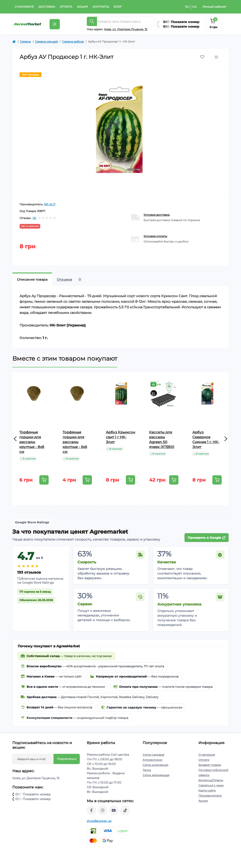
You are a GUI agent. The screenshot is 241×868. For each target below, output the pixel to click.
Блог (118, 7)
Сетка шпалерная (155, 765)
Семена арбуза (73, 42)
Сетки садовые (153, 755)
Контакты (101, 7)
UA (194, 7)
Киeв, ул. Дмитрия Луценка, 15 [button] (126, 29)
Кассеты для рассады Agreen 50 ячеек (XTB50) (162, 439)
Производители (210, 796)
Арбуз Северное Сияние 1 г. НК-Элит (206, 439)
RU (187, 7)
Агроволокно (152, 760)
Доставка (47, 7)
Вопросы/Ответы (211, 780)
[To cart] (44, 480)
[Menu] (55, 24)
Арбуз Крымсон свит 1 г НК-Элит (120, 437)
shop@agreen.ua (99, 821)
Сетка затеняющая (156, 775)
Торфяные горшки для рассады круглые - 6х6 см (75, 442)
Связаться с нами (211, 785)
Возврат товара (210, 765)
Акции (82, 7)
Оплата (66, 7)
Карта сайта (207, 790)
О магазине (24, 7)
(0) (34, 218)
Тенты (147, 770)
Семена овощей (46, 42)
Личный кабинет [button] (214, 7)
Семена (25, 42)
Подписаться (67, 759)
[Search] (92, 21)
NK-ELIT (50, 204)
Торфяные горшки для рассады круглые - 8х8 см (32, 442)
